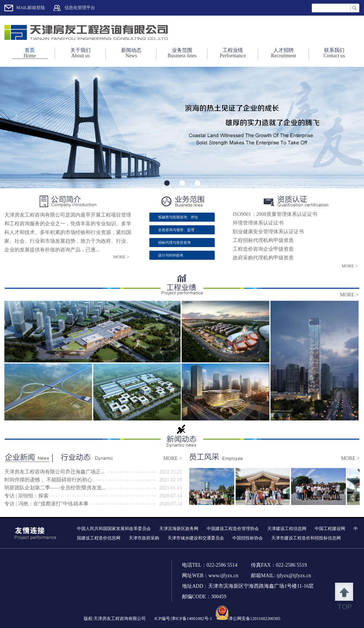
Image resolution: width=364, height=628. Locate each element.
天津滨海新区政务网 (179, 529)
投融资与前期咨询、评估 (178, 217)
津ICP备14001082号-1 (192, 619)
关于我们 (80, 53)
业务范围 (182, 53)
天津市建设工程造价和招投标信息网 (306, 538)
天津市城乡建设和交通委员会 (196, 538)
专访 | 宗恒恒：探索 (26, 496)
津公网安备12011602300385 (255, 619)
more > (121, 257)
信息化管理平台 (80, 8)
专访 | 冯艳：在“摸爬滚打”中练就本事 (46, 504)
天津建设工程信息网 (287, 529)
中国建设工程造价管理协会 (233, 529)
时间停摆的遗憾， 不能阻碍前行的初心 (48, 480)
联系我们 (334, 53)
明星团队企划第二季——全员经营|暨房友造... (55, 488)
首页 (30, 53)
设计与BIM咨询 (171, 255)
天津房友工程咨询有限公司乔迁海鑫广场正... (55, 472)
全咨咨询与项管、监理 (176, 230)
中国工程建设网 (330, 529)
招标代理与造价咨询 (174, 243)
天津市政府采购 (144, 538)
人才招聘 (284, 53)
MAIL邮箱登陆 (31, 8)
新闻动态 (131, 53)
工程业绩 (233, 53)
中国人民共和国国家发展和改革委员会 (114, 529)
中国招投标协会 (248, 538)
